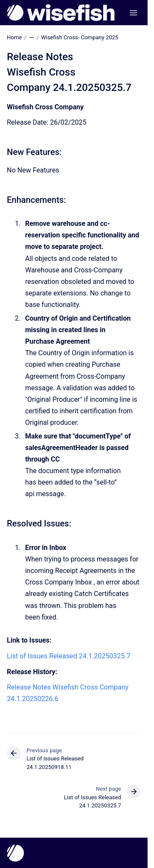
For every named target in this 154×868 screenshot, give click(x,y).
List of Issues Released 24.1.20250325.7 (69, 656)
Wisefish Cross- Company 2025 (80, 37)
